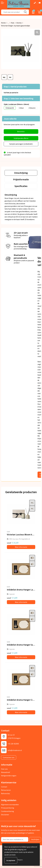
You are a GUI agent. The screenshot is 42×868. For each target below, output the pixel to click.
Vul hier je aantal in (11, 93)
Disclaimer (5, 815)
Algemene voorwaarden (10, 805)
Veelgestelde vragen (9, 776)
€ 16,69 (13, 543)
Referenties (6, 793)
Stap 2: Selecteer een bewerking (18, 98)
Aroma (19, 23)
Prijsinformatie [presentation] (21, 179)
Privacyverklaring (8, 808)
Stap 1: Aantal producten (15, 87)
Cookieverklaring (7, 811)
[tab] (21, 173)
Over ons (4, 769)
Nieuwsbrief (6, 772)
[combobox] (12, 12)
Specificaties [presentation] (21, 186)
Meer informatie (21, 547)
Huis (13, 23)
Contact (4, 787)
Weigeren (20, 860)
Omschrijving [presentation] (21, 173)
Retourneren (6, 790)
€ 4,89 (12, 598)
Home (3, 23)
